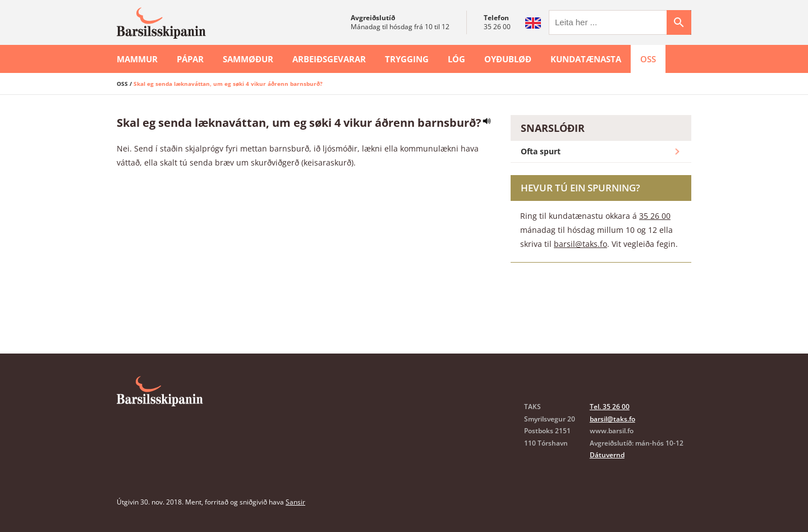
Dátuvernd (607, 455)
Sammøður (248, 59)
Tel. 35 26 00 (610, 407)
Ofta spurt (601, 152)
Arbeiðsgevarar (329, 59)
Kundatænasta (586, 59)
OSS (648, 59)
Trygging (407, 59)
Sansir (295, 502)
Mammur (137, 59)
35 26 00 (497, 27)
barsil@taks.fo (580, 244)
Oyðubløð (508, 59)
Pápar (190, 59)
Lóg (456, 59)
